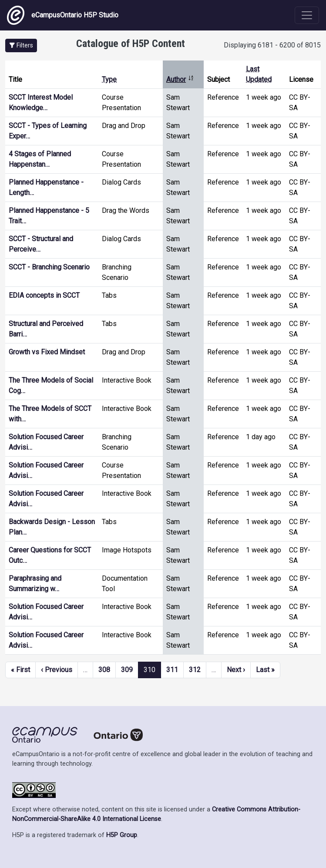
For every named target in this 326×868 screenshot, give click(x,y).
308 (104, 670)
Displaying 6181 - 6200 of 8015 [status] (272, 45)
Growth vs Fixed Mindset (47, 352)
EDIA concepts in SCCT (44, 295)
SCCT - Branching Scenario (49, 267)
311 (172, 670)
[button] (21, 45)
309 (127, 670)
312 (195, 670)
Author (180, 79)
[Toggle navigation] (307, 15)
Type (109, 79)
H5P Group (122, 835)
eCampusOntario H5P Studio (63, 15)
